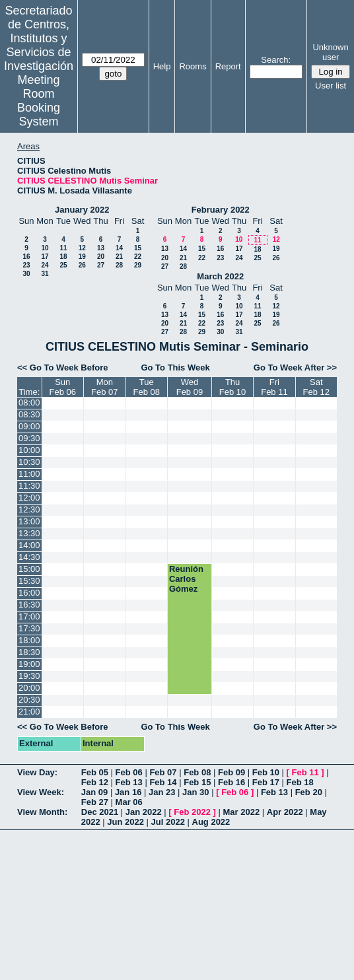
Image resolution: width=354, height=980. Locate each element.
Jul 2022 (168, 822)
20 (101, 257)
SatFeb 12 (316, 387)
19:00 (29, 664)
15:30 (29, 581)
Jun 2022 (125, 822)
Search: (276, 60)
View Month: (42, 812)
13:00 (29, 521)
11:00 (29, 474)
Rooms (193, 66)
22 (138, 257)
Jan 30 (195, 792)
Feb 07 (163, 772)
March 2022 (220, 276)
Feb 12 (95, 782)
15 (138, 248)
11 (63, 248)
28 (119, 265)
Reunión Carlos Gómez (186, 579)
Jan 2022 (144, 812)
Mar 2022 (242, 812)
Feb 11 (305, 772)
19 (82, 257)
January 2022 (82, 210)
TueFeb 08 (147, 387)
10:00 (29, 450)
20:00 (29, 688)
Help (162, 66)
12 (82, 248)
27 (101, 265)
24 (45, 265)
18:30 (29, 652)
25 (63, 265)
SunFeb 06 (63, 387)
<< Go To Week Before (63, 367)
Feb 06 (129, 772)
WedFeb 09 (190, 387)
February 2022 (221, 210)
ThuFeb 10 (232, 387)
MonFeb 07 (104, 387)
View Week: (41, 792)
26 (82, 265)
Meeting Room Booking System (39, 101)
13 (101, 248)
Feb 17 (266, 782)
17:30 (29, 628)
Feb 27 (95, 802)
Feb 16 (231, 782)
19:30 (29, 676)
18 (63, 257)
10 (45, 248)
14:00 (29, 545)
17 (45, 257)
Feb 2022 (192, 812)
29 (138, 265)
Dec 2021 (100, 812)
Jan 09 (94, 792)
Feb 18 (300, 782)
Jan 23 (162, 792)
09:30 (29, 438)
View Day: (37, 772)
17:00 (29, 616)
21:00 (29, 712)
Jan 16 (128, 792)
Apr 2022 (285, 812)
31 (45, 274)
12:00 (29, 498)
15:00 (29, 569)
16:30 (29, 605)
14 (119, 248)
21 (119, 257)
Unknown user (330, 52)
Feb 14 (163, 782)
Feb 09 (231, 772)
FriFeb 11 (274, 387)
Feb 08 (197, 772)
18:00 (29, 640)
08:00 (29, 402)
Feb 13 (129, 782)
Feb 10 (266, 772)
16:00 (29, 593)
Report (228, 66)
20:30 (29, 700)
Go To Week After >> (295, 367)
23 (26, 265)
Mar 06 (129, 802)
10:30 (29, 462)
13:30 (29, 533)
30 (26, 274)
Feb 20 (309, 792)
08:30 (29, 414)
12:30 (29, 509)
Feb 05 (95, 772)
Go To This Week (175, 367)
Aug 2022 (211, 822)
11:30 (29, 486)
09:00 (29, 426)
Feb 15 (197, 782)
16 (26, 257)
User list (331, 86)
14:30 (29, 557)
